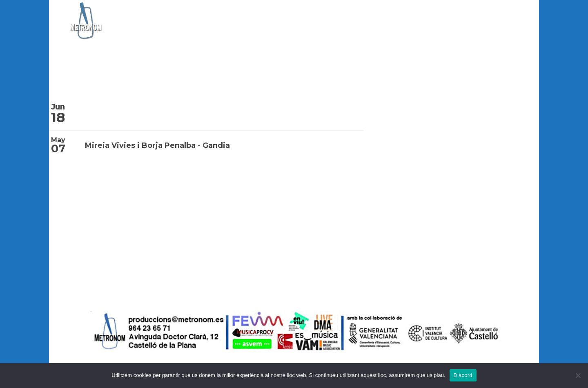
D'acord (463, 375)
